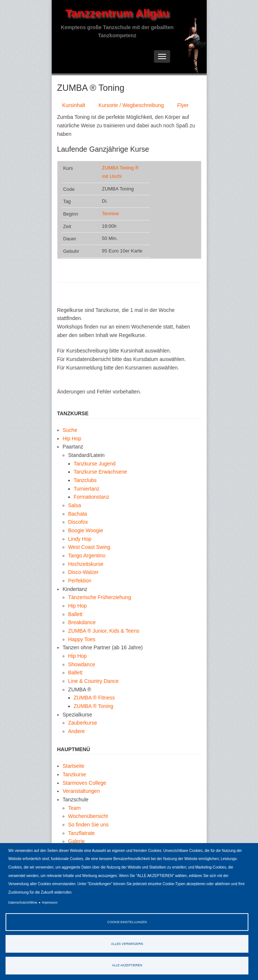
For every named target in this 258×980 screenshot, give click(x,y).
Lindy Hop (80, 539)
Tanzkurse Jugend (95, 464)
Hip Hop (72, 439)
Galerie (77, 841)
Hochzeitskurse (86, 564)
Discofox (78, 522)
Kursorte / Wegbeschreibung (131, 105)
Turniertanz (87, 489)
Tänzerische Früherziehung (100, 597)
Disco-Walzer (84, 572)
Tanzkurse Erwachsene (101, 472)
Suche (70, 430)
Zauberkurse (83, 723)
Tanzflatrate (82, 833)
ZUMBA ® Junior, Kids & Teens (104, 631)
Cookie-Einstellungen (127, 922)
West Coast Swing (89, 547)
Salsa (75, 505)
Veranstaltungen (81, 791)
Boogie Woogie (86, 530)
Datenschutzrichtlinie (23, 902)
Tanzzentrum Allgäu (117, 13)
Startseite (74, 766)
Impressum (50, 902)
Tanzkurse (75, 774)
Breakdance (82, 622)
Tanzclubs (85, 480)
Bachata (78, 514)
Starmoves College (85, 783)
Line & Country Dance (94, 681)
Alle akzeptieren (127, 965)
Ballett (75, 614)
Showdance (82, 664)
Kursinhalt (74, 105)
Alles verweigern (127, 944)
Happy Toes (82, 639)
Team (75, 808)
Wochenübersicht (88, 816)
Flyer (183, 105)
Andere (77, 731)
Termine (110, 214)
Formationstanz (92, 497)
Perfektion (80, 581)
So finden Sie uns (89, 825)
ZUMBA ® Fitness (94, 698)
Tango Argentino (87, 556)
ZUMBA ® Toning (94, 706)
